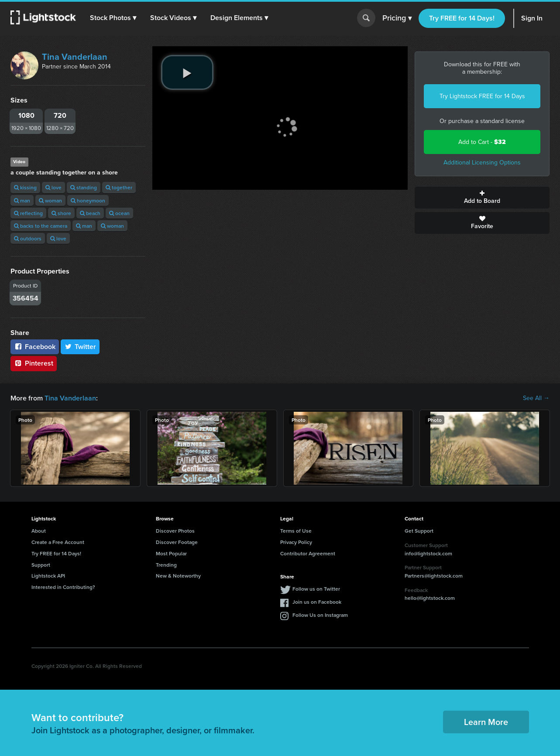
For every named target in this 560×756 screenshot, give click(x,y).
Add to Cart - (482, 142)
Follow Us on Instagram (320, 615)
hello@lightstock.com (430, 598)
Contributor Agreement (308, 553)
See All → (536, 398)
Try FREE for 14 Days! (462, 18)
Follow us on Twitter (316, 589)
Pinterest (34, 363)
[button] (113, 18)
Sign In (532, 18)
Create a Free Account (58, 542)
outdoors (28, 238)
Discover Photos (175, 531)
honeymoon (88, 200)
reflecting (28, 213)
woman (50, 200)
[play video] (187, 72)
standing (84, 187)
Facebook (35, 347)
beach (90, 213)
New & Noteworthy (178, 576)
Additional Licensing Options (482, 162)
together (119, 187)
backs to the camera (41, 226)
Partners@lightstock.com (434, 576)
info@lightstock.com (428, 553)
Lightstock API (48, 576)
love (53, 187)
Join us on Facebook (317, 602)
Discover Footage (177, 542)
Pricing (397, 18)
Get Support (419, 531)
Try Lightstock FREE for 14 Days (482, 96)
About (39, 531)
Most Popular (171, 553)
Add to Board (482, 198)
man (22, 200)
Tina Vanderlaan (75, 57)
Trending (166, 565)
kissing (25, 187)
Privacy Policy (296, 542)
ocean (119, 213)
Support (41, 565)
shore (61, 213)
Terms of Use (296, 531)
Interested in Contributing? (63, 587)
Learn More (486, 722)
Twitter (80, 347)
